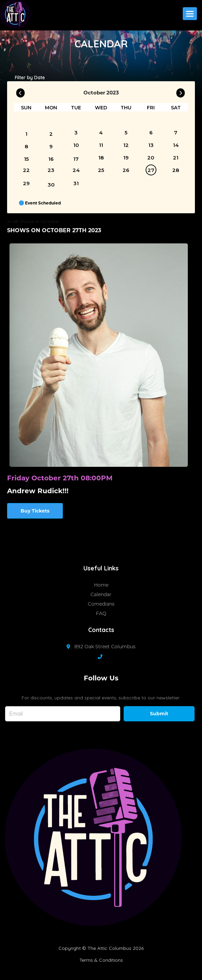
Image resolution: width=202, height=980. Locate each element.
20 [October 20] (151, 158)
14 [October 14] (176, 145)
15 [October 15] (26, 159)
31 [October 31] (76, 183)
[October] (176, 121)
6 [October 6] (151, 133)
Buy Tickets (35, 511)
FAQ (101, 613)
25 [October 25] (101, 170)
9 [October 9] (51, 146)
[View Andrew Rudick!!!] (99, 355)
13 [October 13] (151, 145)
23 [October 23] (51, 170)
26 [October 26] (126, 170)
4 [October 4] (101, 133)
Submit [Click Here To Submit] (159, 714)
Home (101, 585)
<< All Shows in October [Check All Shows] (33, 221)
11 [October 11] (101, 145)
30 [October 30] (51, 185)
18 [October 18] (101, 158)
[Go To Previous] (20, 91)
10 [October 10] (76, 145)
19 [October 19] (126, 158)
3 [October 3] (76, 133)
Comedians (101, 604)
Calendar (101, 594)
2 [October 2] (51, 134)
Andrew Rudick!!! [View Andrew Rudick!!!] (38, 491)
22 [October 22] (26, 170)
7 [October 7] (176, 133)
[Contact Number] (103, 657)
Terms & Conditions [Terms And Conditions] (101, 960)
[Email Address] (63, 714)
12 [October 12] (126, 145)
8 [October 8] (26, 146)
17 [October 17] (76, 159)
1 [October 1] (26, 134)
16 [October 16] (51, 159)
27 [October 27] (151, 170)
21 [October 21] (176, 158)
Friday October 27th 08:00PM (60, 478)
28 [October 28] (176, 170)
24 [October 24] (76, 170)
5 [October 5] (126, 133)
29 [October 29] (26, 183)
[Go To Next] (181, 91)
